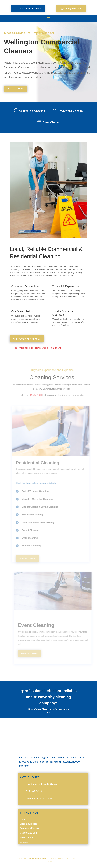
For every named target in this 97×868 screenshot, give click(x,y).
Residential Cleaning (71, 112)
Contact (24, 843)
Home (23, 821)
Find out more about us (27, 340)
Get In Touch (16, 90)
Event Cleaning (27, 839)
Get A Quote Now (72, 9)
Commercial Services (30, 830)
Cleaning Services (28, 825)
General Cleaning (28, 834)
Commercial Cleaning (32, 112)
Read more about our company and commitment (37, 349)
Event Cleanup (51, 124)
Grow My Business (38, 860)
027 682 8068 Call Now (29, 9)
